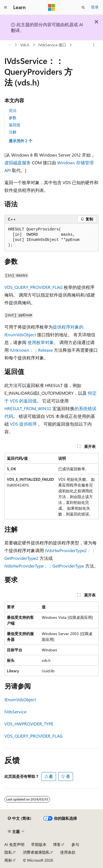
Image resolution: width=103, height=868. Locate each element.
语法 (13, 110)
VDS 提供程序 (23, 424)
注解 (13, 132)
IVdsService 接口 (52, 45)
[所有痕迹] (9, 45)
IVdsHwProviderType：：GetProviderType (44, 566)
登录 (95, 7)
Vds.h (25, 45)
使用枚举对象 (41, 342)
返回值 (15, 125)
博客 (57, 844)
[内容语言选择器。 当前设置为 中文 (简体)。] (20, 818)
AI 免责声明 (14, 844)
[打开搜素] (83, 7)
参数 (13, 118)
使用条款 (68, 852)
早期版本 (39, 844)
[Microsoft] (52, 7)
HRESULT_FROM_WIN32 (28, 408)
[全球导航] (5, 7)
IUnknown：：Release (31, 350)
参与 (75, 844)
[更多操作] (94, 45)
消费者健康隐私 (36, 852)
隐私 (8, 852)
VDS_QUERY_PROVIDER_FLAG (34, 287)
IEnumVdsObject (20, 334)
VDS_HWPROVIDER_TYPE (29, 724)
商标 (8, 860)
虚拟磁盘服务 (18, 162)
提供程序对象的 (68, 327)
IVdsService (15, 712)
